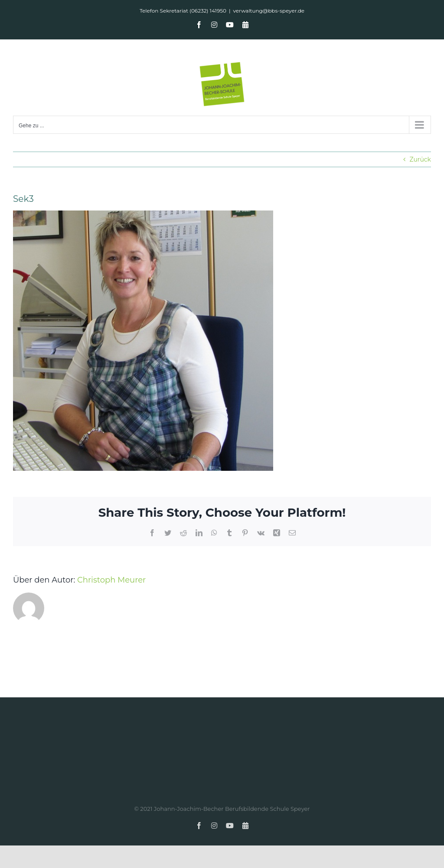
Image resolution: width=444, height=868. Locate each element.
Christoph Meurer (111, 580)
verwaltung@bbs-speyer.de (269, 11)
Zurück (420, 159)
